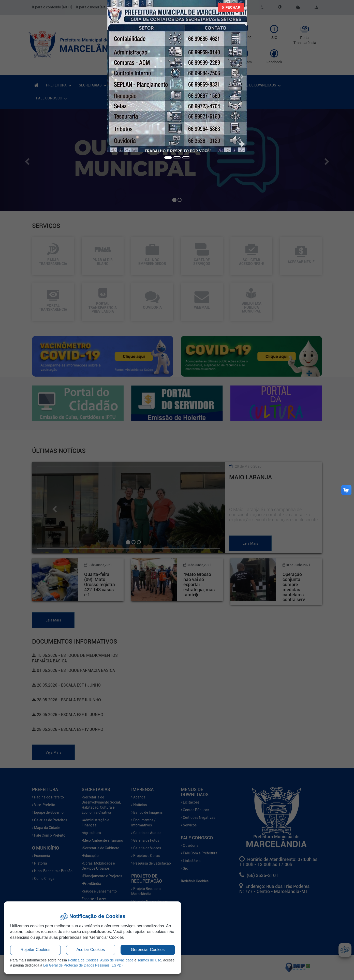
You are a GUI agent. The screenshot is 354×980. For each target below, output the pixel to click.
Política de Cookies (83, 960)
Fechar (231, 7)
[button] (113, 76)
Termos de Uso (149, 960)
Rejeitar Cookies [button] (35, 950)
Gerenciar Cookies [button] (148, 950)
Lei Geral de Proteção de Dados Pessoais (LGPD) (83, 965)
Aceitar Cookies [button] (91, 950)
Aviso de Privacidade (117, 960)
